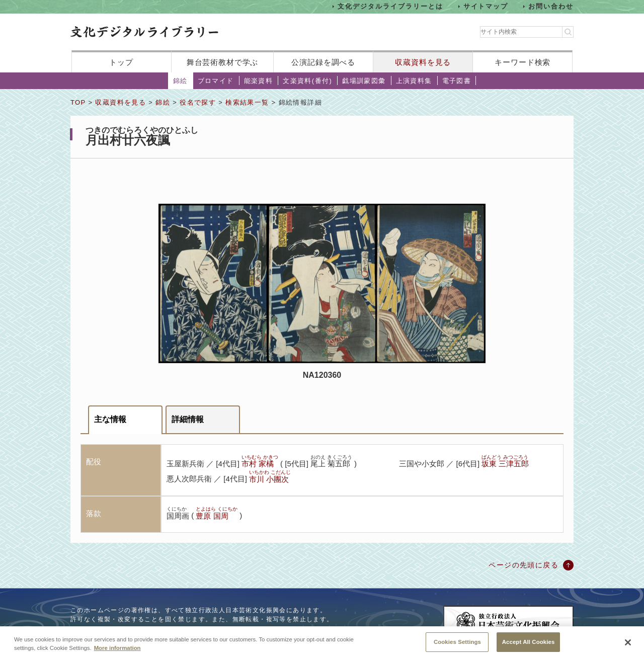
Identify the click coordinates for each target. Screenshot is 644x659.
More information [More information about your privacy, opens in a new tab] (117, 655)
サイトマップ (486, 6)
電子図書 (457, 81)
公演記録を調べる (323, 62)
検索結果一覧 (247, 102)
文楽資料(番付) (307, 81)
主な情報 (110, 419)
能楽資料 (259, 81)
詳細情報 (188, 419)
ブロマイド (216, 81)
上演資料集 (414, 81)
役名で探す (198, 102)
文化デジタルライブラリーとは (390, 6)
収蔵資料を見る (423, 62)
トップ (121, 62)
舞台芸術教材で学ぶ (223, 62)
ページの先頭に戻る (524, 565)
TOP (78, 102)
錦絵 (180, 81)
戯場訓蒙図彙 (364, 81)
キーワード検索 (522, 62)
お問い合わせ (551, 6)
